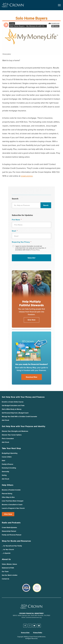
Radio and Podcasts (11, 523)
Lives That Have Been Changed (13, 501)
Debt (3, 461)
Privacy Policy (38, 633)
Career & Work (7, 457)
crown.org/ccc (27, 176)
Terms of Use (25, 633)
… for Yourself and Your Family (12, 546)
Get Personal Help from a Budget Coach (15, 413)
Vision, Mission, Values (9, 564)
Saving (4, 475)
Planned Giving (7, 494)
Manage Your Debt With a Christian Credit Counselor (19, 417)
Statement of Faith (8, 568)
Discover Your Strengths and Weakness (15, 431)
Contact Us (5, 579)
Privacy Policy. (35, 250)
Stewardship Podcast (9, 531)
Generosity (5, 472)
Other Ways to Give (8, 497)
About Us (6, 559)
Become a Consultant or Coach (12, 505)
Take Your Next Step (11, 448)
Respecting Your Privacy (22, 242)
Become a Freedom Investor (11, 490)
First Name (17, 220)
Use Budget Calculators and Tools (13, 406)
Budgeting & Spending (10, 453)
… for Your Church (8, 549)
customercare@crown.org (34, 617)
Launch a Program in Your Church (13, 508)
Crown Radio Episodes (9, 527)
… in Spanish (6, 553)
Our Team (5, 571)
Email (15, 231)
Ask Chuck (5, 420)
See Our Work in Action (10, 575)
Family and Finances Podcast (12, 535)
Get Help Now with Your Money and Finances (23, 397)
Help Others (8, 485)
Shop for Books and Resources (16, 541)
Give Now (8, 514)
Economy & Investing (9, 468)
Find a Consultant (8, 439)
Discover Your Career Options (12, 435)
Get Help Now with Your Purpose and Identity (24, 426)
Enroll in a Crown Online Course (13, 402)
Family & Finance (7, 464)
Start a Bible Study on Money (12, 409)
